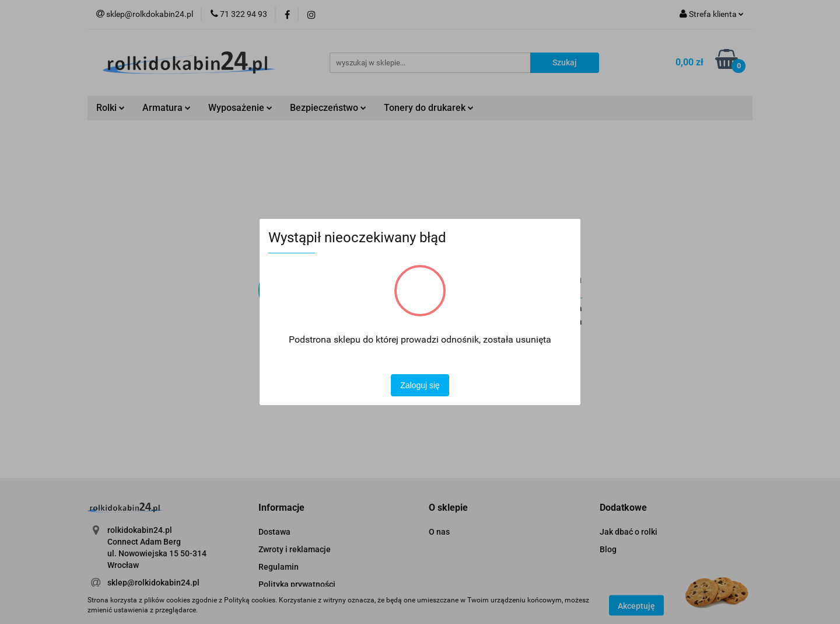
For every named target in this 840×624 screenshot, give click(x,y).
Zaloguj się (420, 385)
